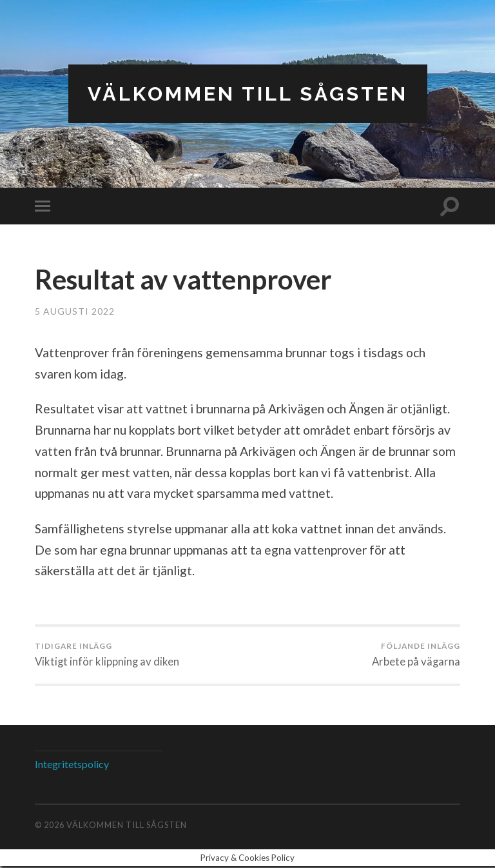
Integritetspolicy (72, 766)
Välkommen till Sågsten (247, 94)
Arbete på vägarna (415, 656)
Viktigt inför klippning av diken (108, 656)
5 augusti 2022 (75, 312)
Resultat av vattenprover (196, 279)
